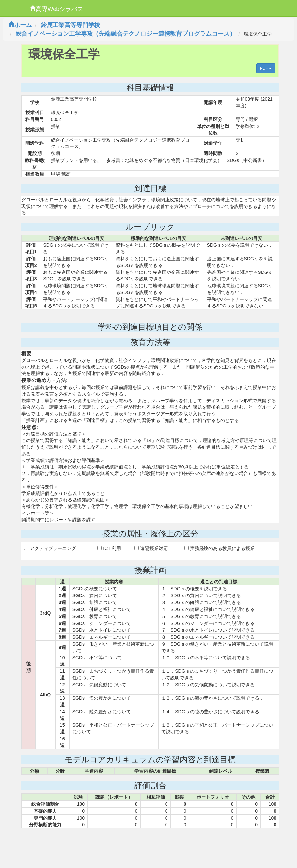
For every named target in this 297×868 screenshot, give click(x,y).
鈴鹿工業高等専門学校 (70, 25)
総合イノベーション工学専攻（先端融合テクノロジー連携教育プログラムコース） (126, 34)
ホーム (20, 25)
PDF (266, 68)
